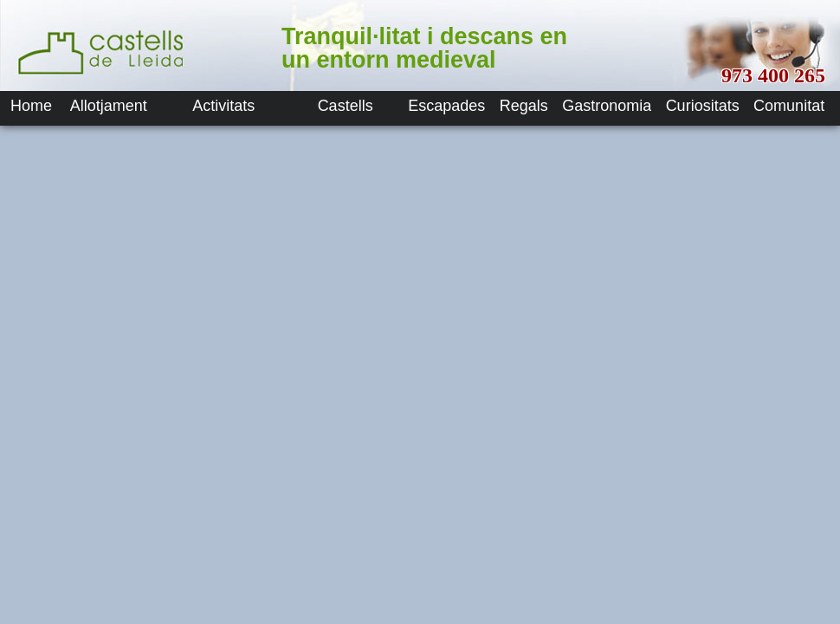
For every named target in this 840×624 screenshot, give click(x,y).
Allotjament (109, 106)
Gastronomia (607, 106)
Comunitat (789, 106)
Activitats (223, 106)
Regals (524, 106)
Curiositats (703, 106)
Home (31, 106)
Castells (346, 106)
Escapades (446, 106)
